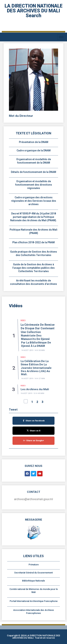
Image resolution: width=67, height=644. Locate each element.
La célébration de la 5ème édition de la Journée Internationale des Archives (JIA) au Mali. (36, 375)
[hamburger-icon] (61, 37)
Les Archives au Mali (35, 393)
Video (23, 338)
